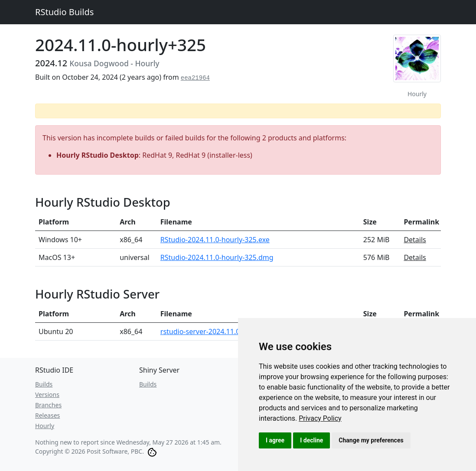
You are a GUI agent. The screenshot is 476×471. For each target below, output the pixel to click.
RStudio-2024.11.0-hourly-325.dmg (217, 257)
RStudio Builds (64, 12)
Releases (47, 415)
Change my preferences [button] (371, 440)
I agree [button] (275, 440)
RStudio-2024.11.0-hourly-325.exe (215, 240)
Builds (44, 384)
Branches (48, 405)
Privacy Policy (320, 418)
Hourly (45, 426)
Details (415, 240)
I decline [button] (311, 440)
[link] (320, 418)
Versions (47, 395)
